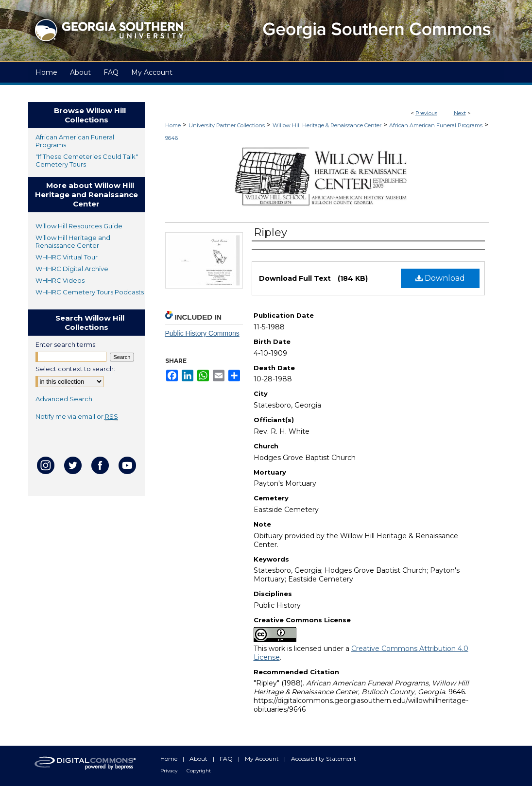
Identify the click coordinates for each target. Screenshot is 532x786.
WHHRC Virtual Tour (67, 257)
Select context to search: (75, 369)
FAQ (227, 759)
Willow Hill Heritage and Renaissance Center (73, 241)
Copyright (199, 771)
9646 (172, 138)
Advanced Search (64, 399)
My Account (263, 759)
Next (460, 113)
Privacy (170, 771)
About (199, 759)
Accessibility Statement (324, 759)
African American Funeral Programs (436, 125)
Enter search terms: (66, 344)
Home (173, 125)
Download (440, 278)
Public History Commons (202, 333)
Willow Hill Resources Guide (79, 226)
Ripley (270, 232)
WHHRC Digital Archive (72, 269)
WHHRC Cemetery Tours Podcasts (90, 292)
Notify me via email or (77, 416)
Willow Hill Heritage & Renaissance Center (327, 125)
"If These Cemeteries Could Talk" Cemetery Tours (87, 160)
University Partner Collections (227, 125)
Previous (426, 113)
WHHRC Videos (60, 280)
